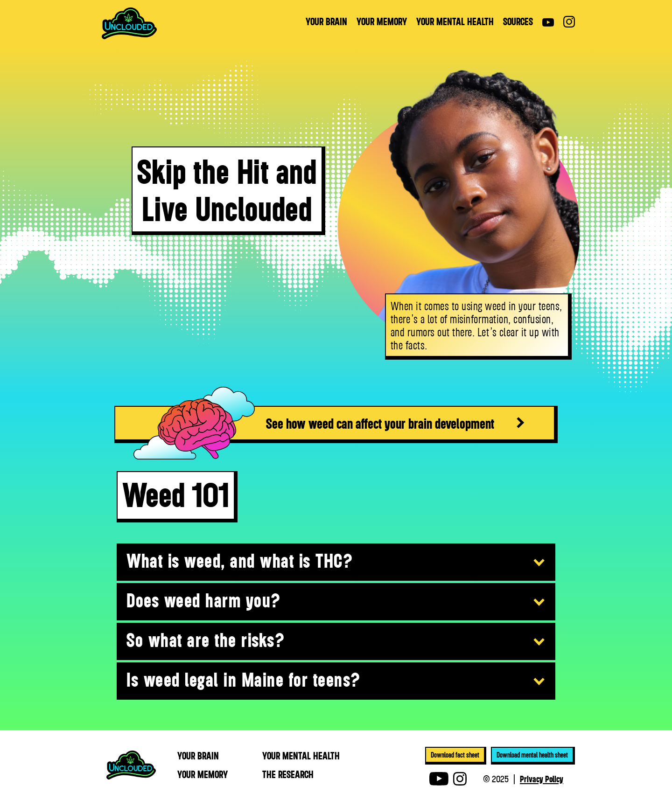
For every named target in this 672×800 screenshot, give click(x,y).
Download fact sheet (455, 755)
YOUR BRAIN (326, 21)
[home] (129, 23)
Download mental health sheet (532, 755)
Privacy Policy (542, 779)
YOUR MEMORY (382, 21)
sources (518, 21)
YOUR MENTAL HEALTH (455, 21)
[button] (336, 563)
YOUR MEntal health (301, 756)
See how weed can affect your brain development (380, 423)
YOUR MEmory (203, 774)
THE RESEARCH (288, 774)
